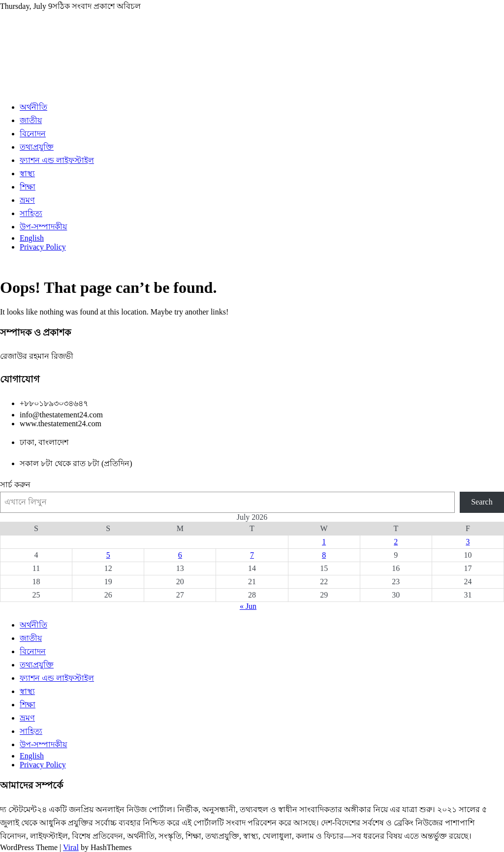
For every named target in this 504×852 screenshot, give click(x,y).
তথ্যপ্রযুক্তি (37, 147)
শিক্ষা (28, 187)
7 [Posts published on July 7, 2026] (252, 555)
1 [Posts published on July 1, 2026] (324, 542)
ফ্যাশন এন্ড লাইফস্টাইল (57, 160)
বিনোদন (33, 134)
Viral (71, 847)
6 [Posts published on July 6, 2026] (180, 555)
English (32, 238)
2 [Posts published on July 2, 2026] (396, 542)
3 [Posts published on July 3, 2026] (468, 542)
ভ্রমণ (27, 200)
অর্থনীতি (33, 107)
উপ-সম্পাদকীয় (43, 227)
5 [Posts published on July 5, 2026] (108, 555)
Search (482, 502)
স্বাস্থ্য (27, 174)
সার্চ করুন (15, 485)
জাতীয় (31, 120)
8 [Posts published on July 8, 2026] (324, 555)
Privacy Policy (43, 247)
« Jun (248, 606)
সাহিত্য (31, 213)
